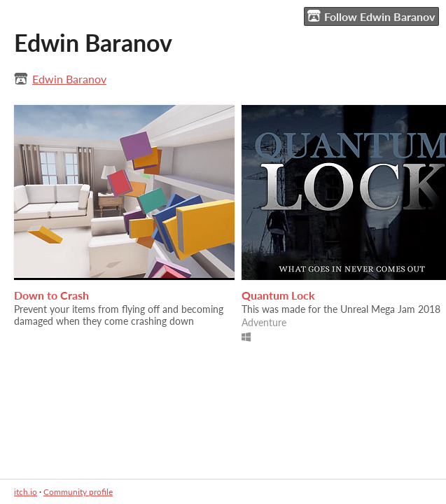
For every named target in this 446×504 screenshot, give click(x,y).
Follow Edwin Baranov (371, 16)
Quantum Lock (278, 295)
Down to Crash (51, 295)
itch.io (26, 492)
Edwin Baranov (69, 79)
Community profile (78, 492)
